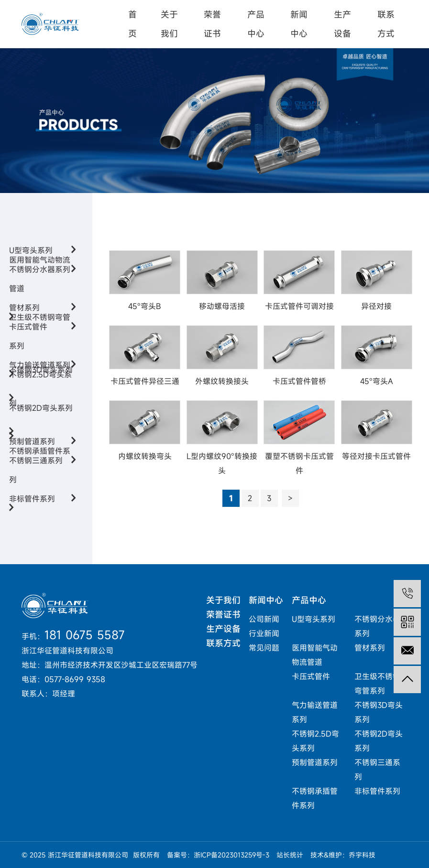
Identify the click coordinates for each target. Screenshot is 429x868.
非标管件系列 (42, 499)
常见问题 (264, 648)
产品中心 (256, 24)
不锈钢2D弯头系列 (41, 427)
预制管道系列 (315, 762)
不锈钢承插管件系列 (40, 484)
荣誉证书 (212, 24)
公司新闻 (264, 619)
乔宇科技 (362, 855)
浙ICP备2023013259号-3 (231, 855)
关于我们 (169, 24)
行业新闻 (264, 633)
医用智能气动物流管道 (40, 293)
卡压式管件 (311, 676)
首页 (132, 24)
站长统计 (290, 855)
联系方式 (386, 24)
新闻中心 (299, 24)
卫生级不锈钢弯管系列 (40, 350)
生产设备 (342, 24)
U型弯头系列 (313, 619)
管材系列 (370, 648)
